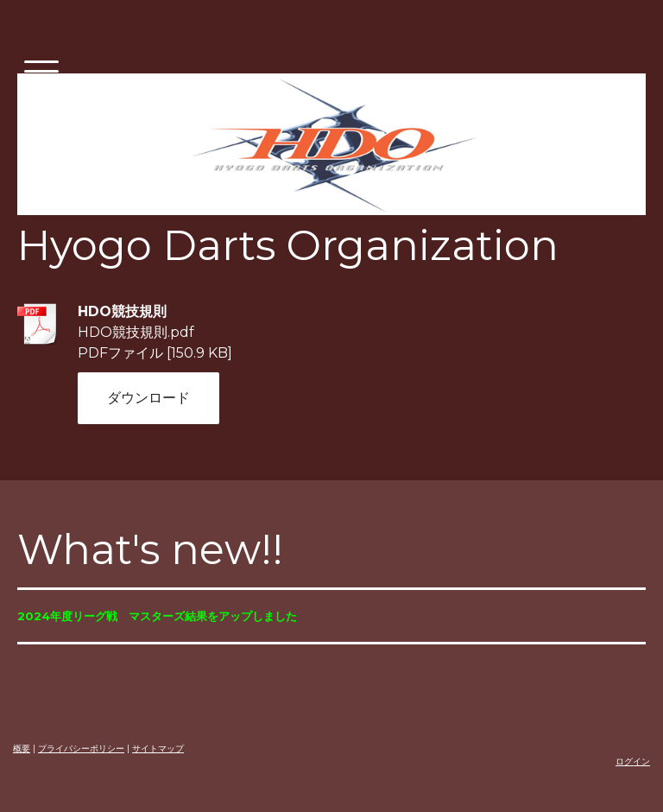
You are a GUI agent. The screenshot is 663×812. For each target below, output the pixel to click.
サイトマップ (158, 749)
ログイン (633, 761)
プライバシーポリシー (81, 749)
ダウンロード (148, 398)
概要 (22, 749)
